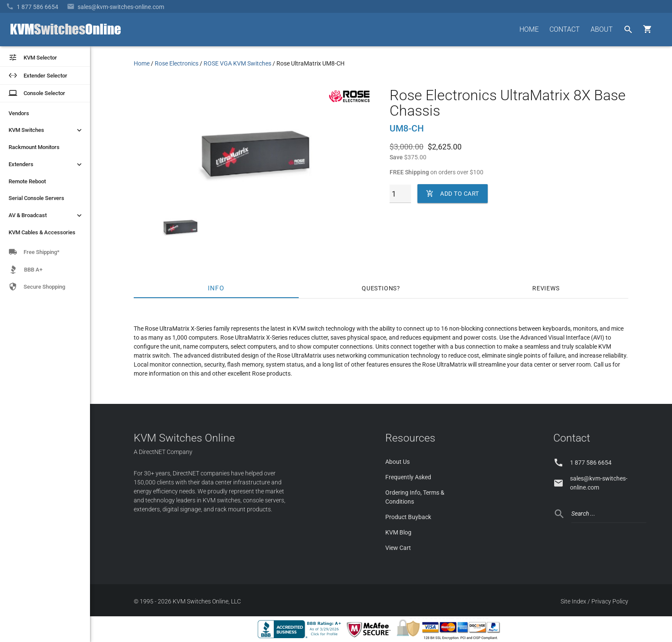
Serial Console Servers (36, 198)
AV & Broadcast (46, 215)
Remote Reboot (27, 181)
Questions (379, 288)
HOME (529, 29)
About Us (397, 462)
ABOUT (602, 29)
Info (216, 288)
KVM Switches (46, 130)
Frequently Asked (408, 477)
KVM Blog (398, 532)
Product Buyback (408, 517)
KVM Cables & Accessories (42, 232)
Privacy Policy (610, 601)
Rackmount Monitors (34, 147)
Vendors (19, 113)
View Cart (398, 548)
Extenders (46, 164)
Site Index (573, 601)
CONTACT (565, 29)
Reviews (546, 288)
